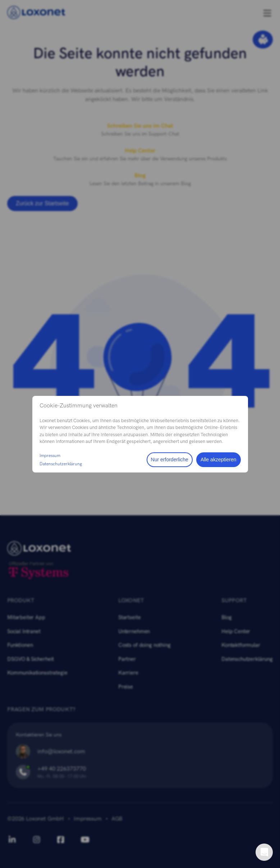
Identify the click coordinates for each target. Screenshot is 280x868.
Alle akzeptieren (219, 460)
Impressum (50, 456)
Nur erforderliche (170, 460)
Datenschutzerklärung (61, 464)
